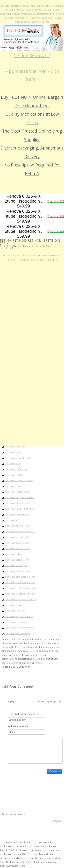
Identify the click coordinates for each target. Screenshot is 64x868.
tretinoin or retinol (13, 486)
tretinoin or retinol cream (16, 492)
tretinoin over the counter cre (18, 531)
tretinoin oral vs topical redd (18, 509)
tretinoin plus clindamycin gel (18, 588)
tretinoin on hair (12, 452)
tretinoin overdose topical (17, 537)
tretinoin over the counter (17, 526)
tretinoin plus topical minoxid (18, 594)
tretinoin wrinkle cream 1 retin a (38, 260)
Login (59, 701)
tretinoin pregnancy (13, 611)
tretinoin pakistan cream (16, 548)
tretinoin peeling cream (15, 560)
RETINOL (11, 260)
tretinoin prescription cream (18, 628)
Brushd (57, 821)
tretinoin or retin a (13, 475)
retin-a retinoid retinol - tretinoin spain (30, 242)
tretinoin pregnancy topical (17, 616)
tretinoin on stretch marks (17, 458)
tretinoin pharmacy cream (17, 571)
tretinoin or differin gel (15, 469)
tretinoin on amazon (14, 447)
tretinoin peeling (12, 554)
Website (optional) (18, 726)
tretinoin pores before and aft (19, 599)
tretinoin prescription (14, 622)
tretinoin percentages (15, 565)
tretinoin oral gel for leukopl (18, 497)
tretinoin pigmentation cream (18, 577)
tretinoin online (11, 463)
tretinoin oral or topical (15, 503)
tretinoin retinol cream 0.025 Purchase (26, 247)
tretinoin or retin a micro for (17, 480)
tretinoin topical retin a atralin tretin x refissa (30, 255)
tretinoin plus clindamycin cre (18, 582)
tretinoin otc (9, 520)
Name (11, 702)
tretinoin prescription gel (16, 633)
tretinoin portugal (12, 605)
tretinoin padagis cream (16, 543)
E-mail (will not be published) (23, 714)
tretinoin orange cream (15, 515)
